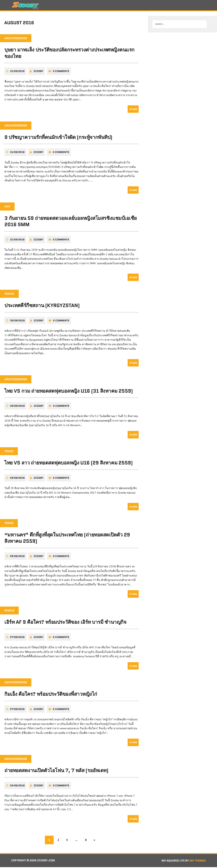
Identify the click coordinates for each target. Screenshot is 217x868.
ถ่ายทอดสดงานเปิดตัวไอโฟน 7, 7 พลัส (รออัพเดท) (56, 771)
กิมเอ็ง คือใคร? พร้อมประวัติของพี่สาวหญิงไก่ (51, 695)
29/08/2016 (17, 479)
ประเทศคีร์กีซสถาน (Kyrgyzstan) (42, 306)
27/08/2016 (17, 638)
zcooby (38, 72)
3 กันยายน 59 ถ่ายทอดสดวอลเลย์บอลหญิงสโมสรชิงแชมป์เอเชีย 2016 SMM (71, 222)
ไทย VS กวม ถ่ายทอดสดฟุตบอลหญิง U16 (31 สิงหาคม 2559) (69, 392)
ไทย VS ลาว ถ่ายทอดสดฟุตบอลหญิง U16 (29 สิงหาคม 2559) (69, 464)
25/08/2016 (17, 786)
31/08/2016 (17, 72)
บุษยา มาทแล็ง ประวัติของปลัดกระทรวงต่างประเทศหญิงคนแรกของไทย (69, 54)
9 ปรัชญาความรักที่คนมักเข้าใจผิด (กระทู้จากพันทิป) (58, 138)
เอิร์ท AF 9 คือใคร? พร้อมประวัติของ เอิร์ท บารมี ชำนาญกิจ (65, 623)
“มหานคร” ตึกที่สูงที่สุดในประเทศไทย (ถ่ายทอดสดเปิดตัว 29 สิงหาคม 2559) (67, 539)
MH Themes (198, 861)
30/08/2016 (17, 321)
